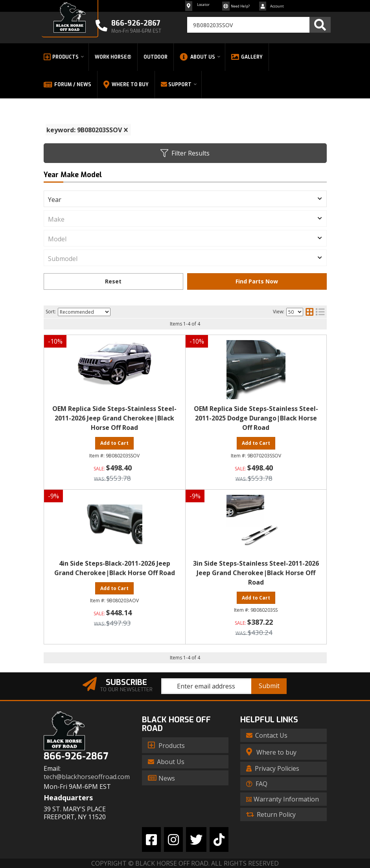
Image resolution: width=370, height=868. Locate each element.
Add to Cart (114, 443)
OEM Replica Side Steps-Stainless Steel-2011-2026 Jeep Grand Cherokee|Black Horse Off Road (114, 418)
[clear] (126, 130)
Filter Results (185, 153)
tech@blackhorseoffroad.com (87, 777)
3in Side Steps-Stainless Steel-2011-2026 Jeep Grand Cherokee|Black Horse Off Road (256, 573)
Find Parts (257, 281)
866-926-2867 (76, 756)
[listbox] (185, 199)
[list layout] (320, 312)
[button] (259, 25)
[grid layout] (309, 312)
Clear (113, 281)
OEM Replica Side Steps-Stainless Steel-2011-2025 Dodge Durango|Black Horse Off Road (256, 418)
